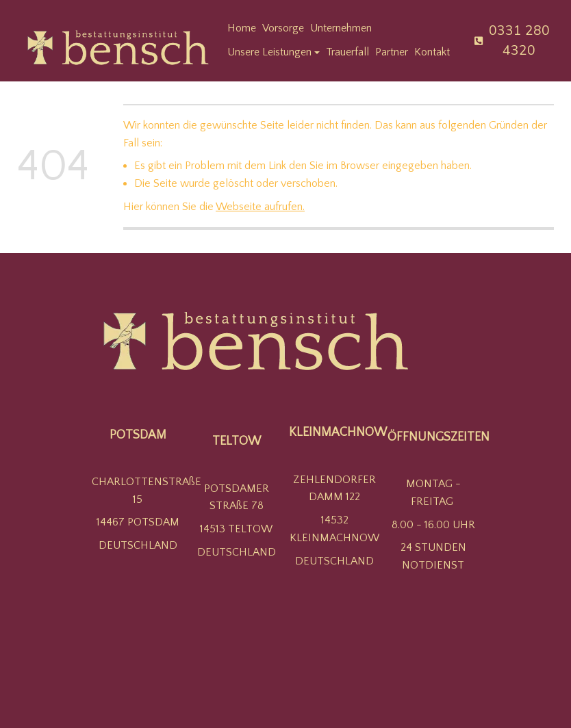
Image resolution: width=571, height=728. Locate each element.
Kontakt (432, 52)
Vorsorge (283, 28)
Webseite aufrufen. (260, 207)
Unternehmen (341, 28)
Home (242, 28)
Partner (392, 52)
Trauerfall (347, 52)
